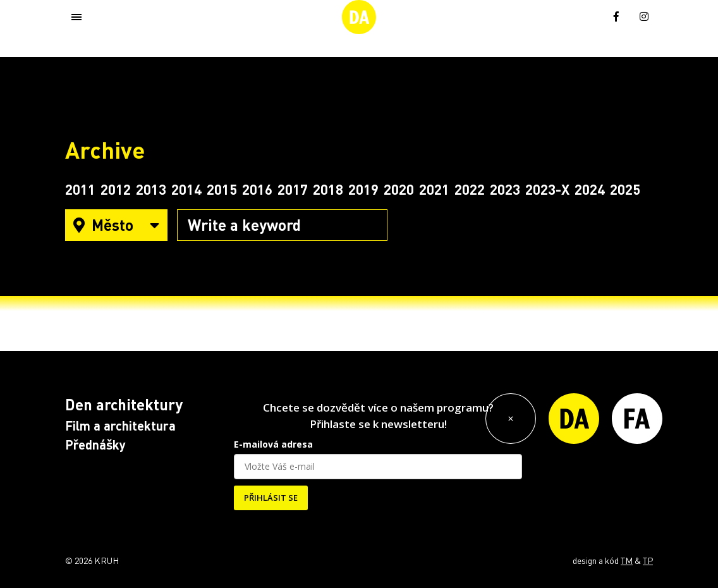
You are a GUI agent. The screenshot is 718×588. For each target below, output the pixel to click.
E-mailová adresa (273, 444)
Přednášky (95, 444)
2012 (116, 189)
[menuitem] (588, 15)
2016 (257, 189)
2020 (399, 189)
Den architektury (124, 404)
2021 (434, 189)
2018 (328, 189)
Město (116, 225)
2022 (470, 189)
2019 (363, 189)
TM (627, 560)
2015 (222, 189)
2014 (186, 189)
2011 (80, 189)
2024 (590, 189)
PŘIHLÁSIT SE (271, 498)
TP (648, 560)
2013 (151, 189)
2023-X (547, 189)
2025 (625, 189)
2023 (505, 189)
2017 (293, 189)
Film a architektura (120, 426)
